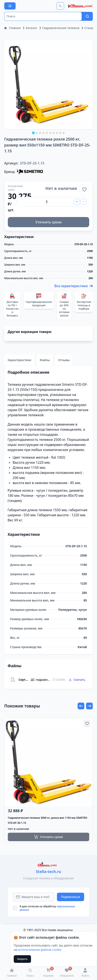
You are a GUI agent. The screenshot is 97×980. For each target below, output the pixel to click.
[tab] (33, 133)
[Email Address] (34, 897)
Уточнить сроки (48, 222)
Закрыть (22, 959)
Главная (12, 28)
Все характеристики (74, 286)
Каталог (30, 28)
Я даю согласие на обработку (47, 908)
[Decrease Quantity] (84, 202)
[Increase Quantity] (77, 202)
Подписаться (71, 897)
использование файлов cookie (40, 950)
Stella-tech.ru (48, 871)
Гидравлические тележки (59, 28)
